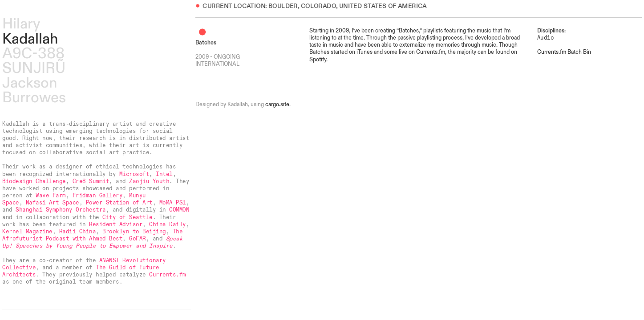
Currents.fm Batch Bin (564, 52)
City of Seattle (127, 217)
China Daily (167, 224)
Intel (164, 174)
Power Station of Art (119, 203)
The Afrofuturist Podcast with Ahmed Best (92, 235)
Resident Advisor (116, 224)
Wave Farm (51, 196)
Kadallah (30, 39)
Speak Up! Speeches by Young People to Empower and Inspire (92, 242)
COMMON (179, 210)
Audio (545, 38)
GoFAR (138, 239)
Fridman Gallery (97, 196)
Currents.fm (167, 275)
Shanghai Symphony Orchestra (61, 210)
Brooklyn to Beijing (134, 232)
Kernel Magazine (27, 232)
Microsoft (134, 174)
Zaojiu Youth (149, 181)
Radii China (77, 232)
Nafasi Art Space (53, 203)
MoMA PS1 (173, 203)
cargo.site (277, 104)
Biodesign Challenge (34, 181)
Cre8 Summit (91, 181)
